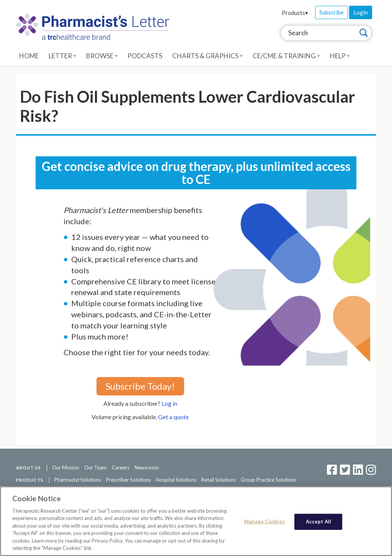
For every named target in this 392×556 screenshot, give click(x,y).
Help (340, 56)
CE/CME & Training (286, 56)
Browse (102, 56)
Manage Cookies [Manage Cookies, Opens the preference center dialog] (265, 522)
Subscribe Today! (140, 386)
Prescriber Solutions (128, 480)
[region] (196, 521)
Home (29, 56)
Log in (169, 403)
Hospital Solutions (176, 480)
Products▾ (295, 13)
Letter (62, 56)
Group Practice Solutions (269, 480)
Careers (121, 467)
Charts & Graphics (207, 56)
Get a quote (173, 417)
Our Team (96, 467)
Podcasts (145, 56)
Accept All (318, 522)
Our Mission (66, 467)
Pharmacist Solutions (78, 480)
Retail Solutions (219, 480)
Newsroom (147, 467)
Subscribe (332, 12)
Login (361, 12)
